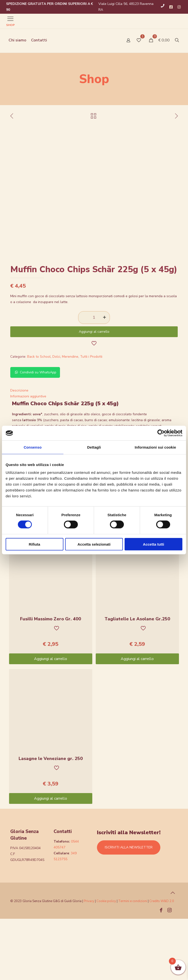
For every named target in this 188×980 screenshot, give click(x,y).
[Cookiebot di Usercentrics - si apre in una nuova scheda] (161, 433)
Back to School (39, 418)
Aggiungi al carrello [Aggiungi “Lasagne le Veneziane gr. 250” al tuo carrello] (51, 860)
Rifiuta (34, 544)
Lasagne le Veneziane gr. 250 (51, 820)
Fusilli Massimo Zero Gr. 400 (51, 680)
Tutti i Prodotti (91, 418)
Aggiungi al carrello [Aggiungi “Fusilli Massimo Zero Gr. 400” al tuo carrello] (51, 720)
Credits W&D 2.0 (162, 962)
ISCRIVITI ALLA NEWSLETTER (129, 909)
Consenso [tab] (33, 447)
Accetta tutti (154, 544)
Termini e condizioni (133, 962)
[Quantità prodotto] (94, 379)
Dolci (56, 418)
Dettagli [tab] (94, 447)
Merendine (70, 418)
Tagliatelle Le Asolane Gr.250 (137, 680)
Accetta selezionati (94, 544)
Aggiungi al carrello (94, 393)
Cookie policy (107, 962)
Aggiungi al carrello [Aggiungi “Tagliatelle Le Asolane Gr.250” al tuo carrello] (137, 720)
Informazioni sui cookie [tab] (155, 447)
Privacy (89, 962)
